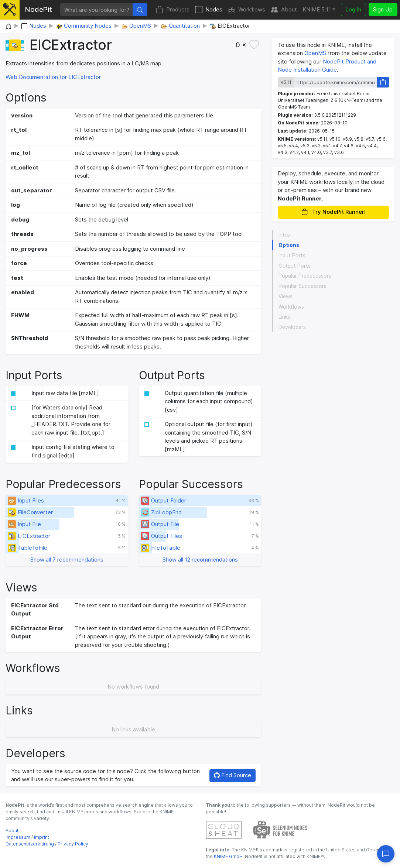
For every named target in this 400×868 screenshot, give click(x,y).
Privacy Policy (73, 844)
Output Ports (295, 266)
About (284, 10)
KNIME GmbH (228, 856)
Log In (353, 9)
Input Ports (292, 255)
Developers (292, 327)
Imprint (42, 837)
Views (286, 296)
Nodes (209, 10)
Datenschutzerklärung (30, 844)
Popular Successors (302, 286)
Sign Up (383, 9)
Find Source (233, 775)
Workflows (247, 10)
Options (289, 245)
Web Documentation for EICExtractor (53, 77)
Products (173, 10)
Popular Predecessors (305, 276)
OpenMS (315, 53)
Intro (284, 235)
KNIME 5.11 (317, 9)
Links (284, 317)
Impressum (18, 837)
